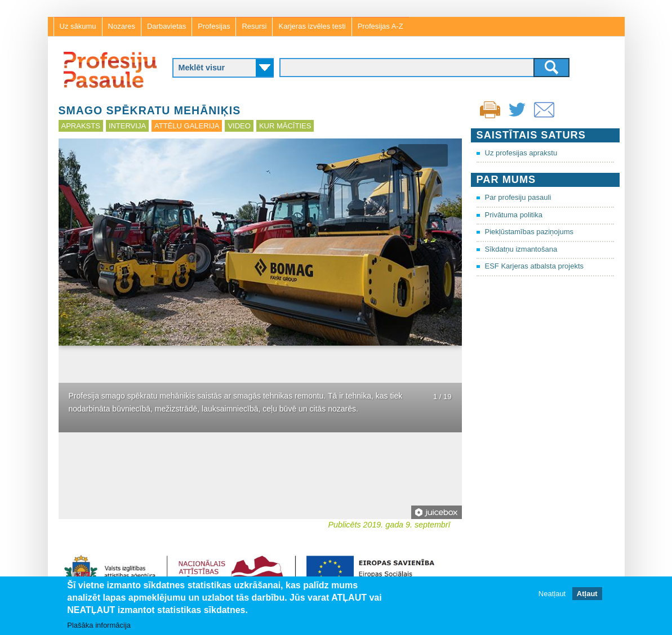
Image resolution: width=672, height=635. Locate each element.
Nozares (122, 26)
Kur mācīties (285, 126)
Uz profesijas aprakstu (521, 153)
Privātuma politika (514, 215)
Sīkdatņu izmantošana (521, 249)
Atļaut (587, 594)
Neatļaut (552, 594)
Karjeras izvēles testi (312, 26)
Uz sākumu (78, 26)
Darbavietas (166, 26)
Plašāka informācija (99, 625)
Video (239, 126)
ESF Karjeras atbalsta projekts (535, 266)
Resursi (254, 26)
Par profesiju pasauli (518, 197)
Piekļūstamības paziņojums (529, 232)
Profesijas (214, 26)
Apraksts (81, 126)
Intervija (127, 126)
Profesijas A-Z (380, 26)
